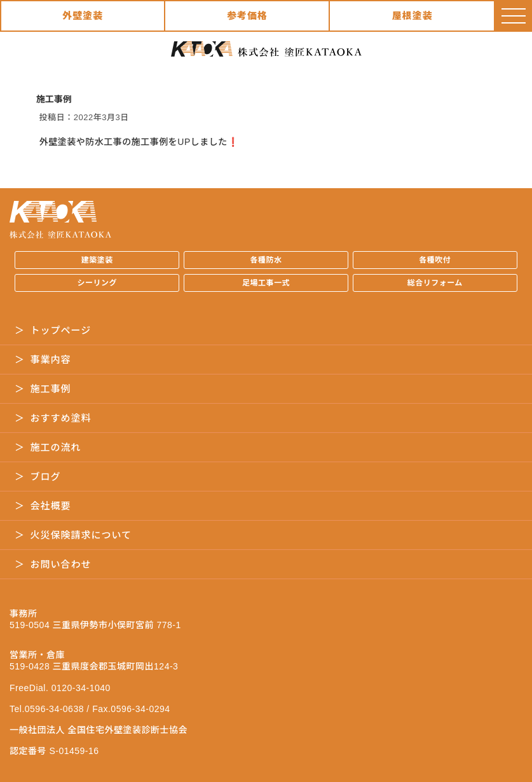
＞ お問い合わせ (53, 564)
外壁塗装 (83, 16)
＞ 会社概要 (43, 506)
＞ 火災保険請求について (73, 535)
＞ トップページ (53, 330)
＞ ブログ (38, 477)
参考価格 (247, 16)
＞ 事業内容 (43, 360)
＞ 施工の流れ (48, 447)
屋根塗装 (413, 16)
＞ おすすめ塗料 (53, 418)
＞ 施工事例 (43, 389)
